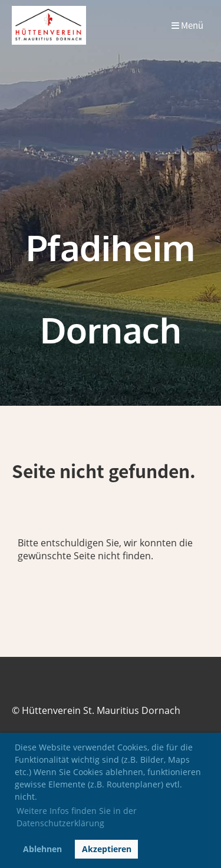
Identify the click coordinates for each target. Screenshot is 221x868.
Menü (187, 26)
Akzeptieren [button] (107, 849)
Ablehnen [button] (42, 849)
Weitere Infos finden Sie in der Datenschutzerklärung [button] (77, 817)
